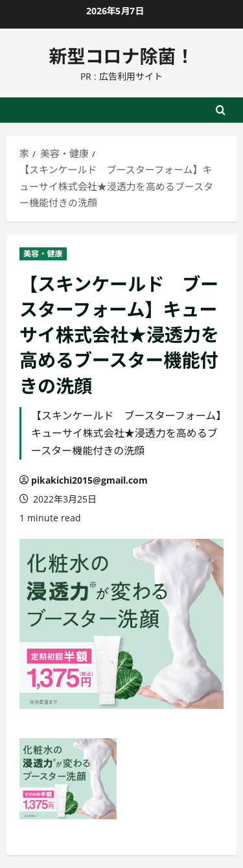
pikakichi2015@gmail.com (89, 480)
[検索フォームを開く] (221, 110)
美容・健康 (43, 254)
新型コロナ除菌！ (121, 55)
